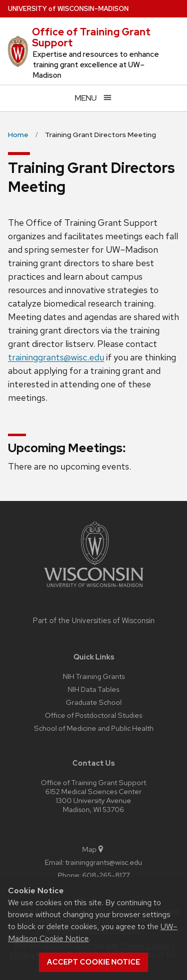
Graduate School (94, 702)
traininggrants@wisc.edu (56, 357)
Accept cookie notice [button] (93, 962)
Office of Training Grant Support (91, 37)
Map (93, 849)
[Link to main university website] (94, 589)
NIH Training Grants (94, 676)
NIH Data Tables (93, 689)
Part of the (94, 621)
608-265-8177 (106, 875)
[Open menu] (93, 98)
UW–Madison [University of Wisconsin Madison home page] (68, 9)
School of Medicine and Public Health (94, 728)
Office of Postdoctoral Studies (93, 715)
